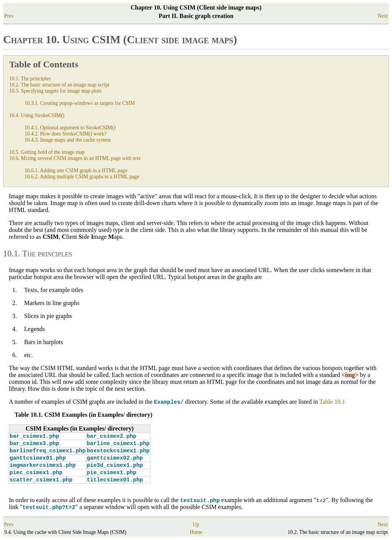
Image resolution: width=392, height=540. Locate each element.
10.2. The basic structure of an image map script (59, 85)
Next (383, 16)
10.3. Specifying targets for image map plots (55, 91)
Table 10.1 (332, 402)
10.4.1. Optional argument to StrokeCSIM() (70, 128)
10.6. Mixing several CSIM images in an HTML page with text (75, 158)
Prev (9, 16)
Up (196, 525)
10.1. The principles (30, 79)
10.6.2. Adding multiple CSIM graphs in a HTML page (82, 177)
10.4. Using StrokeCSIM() (37, 115)
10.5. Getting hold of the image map (47, 152)
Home (196, 533)
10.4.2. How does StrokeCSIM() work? (65, 134)
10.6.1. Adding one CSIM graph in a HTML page (76, 170)
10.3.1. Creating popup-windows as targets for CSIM (80, 103)
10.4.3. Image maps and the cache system (68, 140)
